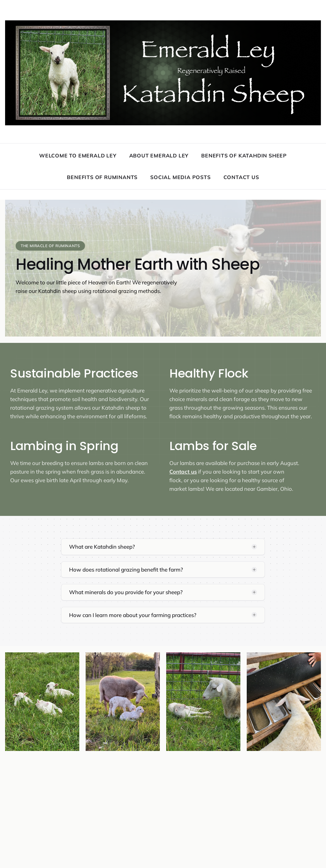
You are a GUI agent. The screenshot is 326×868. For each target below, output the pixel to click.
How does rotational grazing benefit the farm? (126, 569)
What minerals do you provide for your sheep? (126, 592)
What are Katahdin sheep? (102, 547)
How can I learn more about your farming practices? (133, 615)
